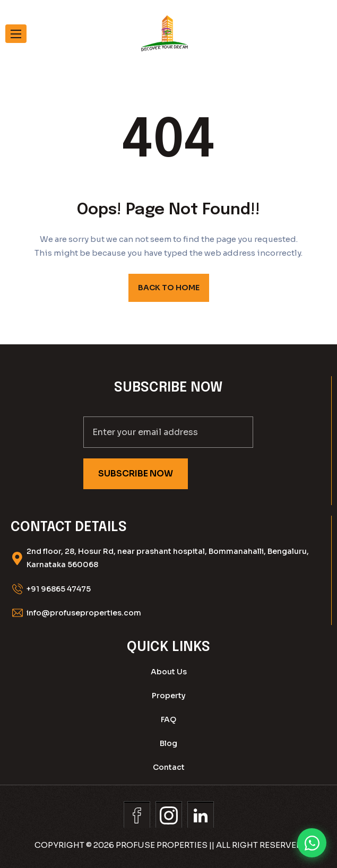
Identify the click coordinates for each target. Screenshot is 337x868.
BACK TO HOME (169, 288)
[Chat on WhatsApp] (312, 843)
